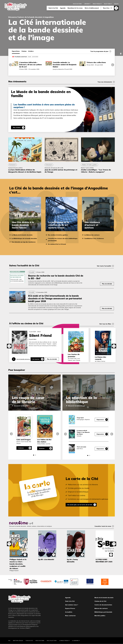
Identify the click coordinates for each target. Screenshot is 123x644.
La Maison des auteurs (92, 235)
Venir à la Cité (53, 8)
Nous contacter (70, 616)
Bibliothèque (97, 4)
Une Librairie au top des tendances (24, 242)
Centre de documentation (103, 605)
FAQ (9, 641)
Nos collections (52, 641)
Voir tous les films (105, 324)
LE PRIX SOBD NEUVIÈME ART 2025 (104, 561)
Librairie (87, 4)
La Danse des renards (101, 358)
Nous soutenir (77, 4)
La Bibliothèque (64, 641)
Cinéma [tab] (24, 51)
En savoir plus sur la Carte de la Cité (80, 505)
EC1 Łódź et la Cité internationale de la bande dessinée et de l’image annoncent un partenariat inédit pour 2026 (55, 298)
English (116, 4)
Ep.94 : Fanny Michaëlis (72, 561)
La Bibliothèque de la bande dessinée (24, 238)
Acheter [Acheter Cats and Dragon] (21, 448)
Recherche (116, 8)
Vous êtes (106, 8)
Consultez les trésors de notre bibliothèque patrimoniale (63, 240)
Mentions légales (18, 641)
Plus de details (52, 359)
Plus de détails (107, 284)
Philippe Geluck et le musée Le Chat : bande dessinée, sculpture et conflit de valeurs (18, 564)
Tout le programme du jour (99, 51)
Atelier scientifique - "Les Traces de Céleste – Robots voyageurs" (96, 171)
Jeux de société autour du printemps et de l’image (61, 171)
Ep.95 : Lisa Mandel (46, 559)
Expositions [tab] (16, 51)
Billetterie (107, 4)
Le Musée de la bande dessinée (22, 235)
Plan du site (29, 641)
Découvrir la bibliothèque (77, 406)
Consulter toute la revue (103, 526)
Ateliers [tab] (31, 51)
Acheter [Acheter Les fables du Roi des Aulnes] (42, 448)
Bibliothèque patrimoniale (103, 612)
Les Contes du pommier (74, 355)
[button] (10, 65)
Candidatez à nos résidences (94, 238)
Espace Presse (70, 608)
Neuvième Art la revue (75, 8)
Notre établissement (92, 8)
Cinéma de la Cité (100, 601)
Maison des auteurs (101, 608)
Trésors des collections (96, 62)
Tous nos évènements (105, 82)
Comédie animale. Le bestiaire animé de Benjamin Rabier (65, 65)
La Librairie (75, 641)
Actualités (69, 612)
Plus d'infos (17, 128)
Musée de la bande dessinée (104, 598)
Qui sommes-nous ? (72, 605)
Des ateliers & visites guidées (58, 235)
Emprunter (100, 420)
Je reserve (36, 359)
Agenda (63, 8)
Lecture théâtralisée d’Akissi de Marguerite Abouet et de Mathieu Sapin (25, 171)
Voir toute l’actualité (104, 266)
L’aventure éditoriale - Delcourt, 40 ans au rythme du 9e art (30, 65)
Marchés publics (100, 616)
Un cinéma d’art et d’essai (57, 244)
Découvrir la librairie (21, 406)
